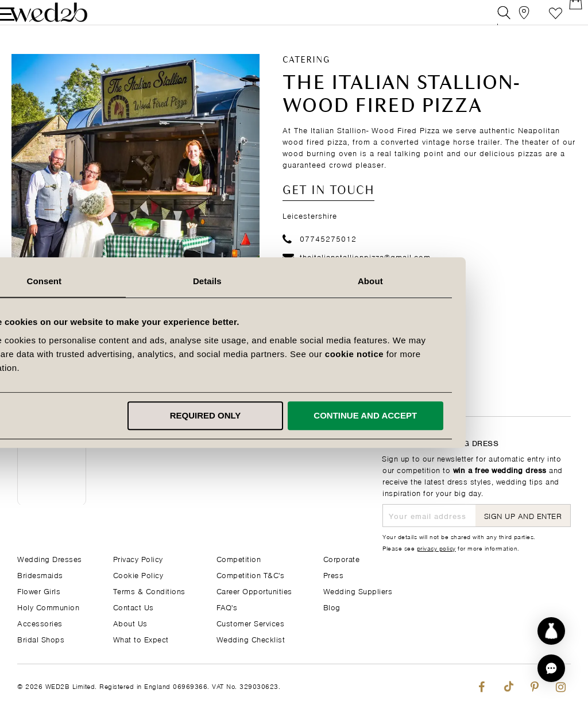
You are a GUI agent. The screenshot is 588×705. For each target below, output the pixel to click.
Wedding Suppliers (358, 590)
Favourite (538, 20)
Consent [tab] (131, 281)
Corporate (342, 558)
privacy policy (436, 548)
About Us (130, 623)
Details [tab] (294, 281)
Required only (292, 415)
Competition (239, 558)
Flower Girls (39, 590)
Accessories (40, 623)
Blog (332, 607)
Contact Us (134, 607)
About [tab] (457, 281)
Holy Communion (48, 607)
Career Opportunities (254, 590)
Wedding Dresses (50, 558)
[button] (551, 668)
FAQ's (227, 607)
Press (334, 574)
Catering (306, 75)
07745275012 (320, 253)
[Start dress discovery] (551, 631)
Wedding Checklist (251, 639)
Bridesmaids (40, 574)
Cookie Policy (138, 574)
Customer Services (251, 623)
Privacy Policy (138, 558)
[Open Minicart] (564, 20)
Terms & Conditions (149, 590)
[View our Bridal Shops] (512, 20)
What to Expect (141, 639)
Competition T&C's (251, 574)
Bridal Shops (41, 639)
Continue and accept (452, 415)
